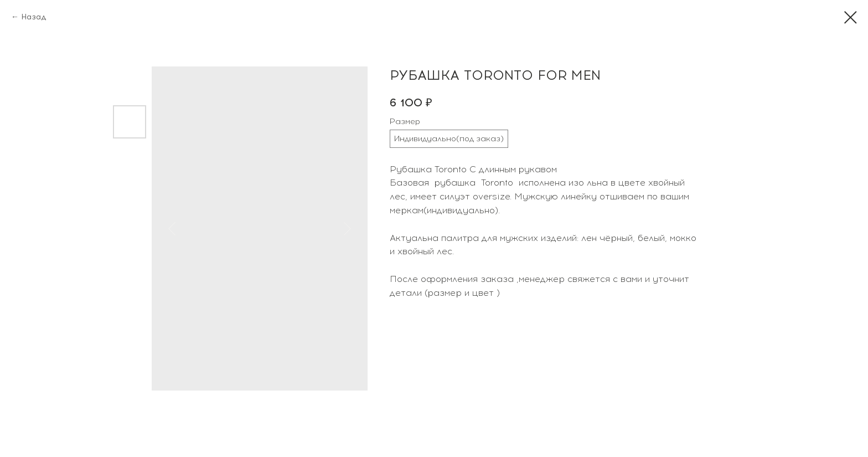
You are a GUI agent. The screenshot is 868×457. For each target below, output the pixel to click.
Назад (33, 17)
